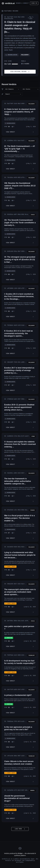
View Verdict (20, 132)
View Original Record (20, 72)
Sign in (34, 3)
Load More (20, 829)
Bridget (20, 853)
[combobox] (12, 89)
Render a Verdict (22, 3)
